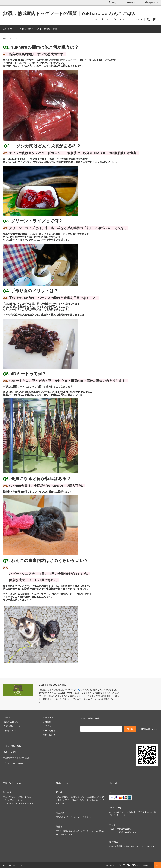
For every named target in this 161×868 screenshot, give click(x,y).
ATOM (12, 750)
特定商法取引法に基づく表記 (17, 754)
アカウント (116, 2)
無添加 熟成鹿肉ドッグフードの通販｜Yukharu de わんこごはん (70, 14)
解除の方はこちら (149, 729)
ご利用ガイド (10, 29)
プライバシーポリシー (13, 759)
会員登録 (152, 2)
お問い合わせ (27, 29)
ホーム (6, 39)
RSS (5, 750)
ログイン (134, 2)
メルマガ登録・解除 (47, 29)
